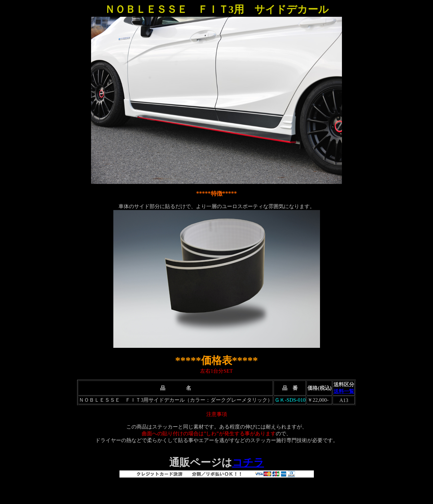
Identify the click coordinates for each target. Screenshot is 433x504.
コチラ (248, 462)
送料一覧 (344, 391)
